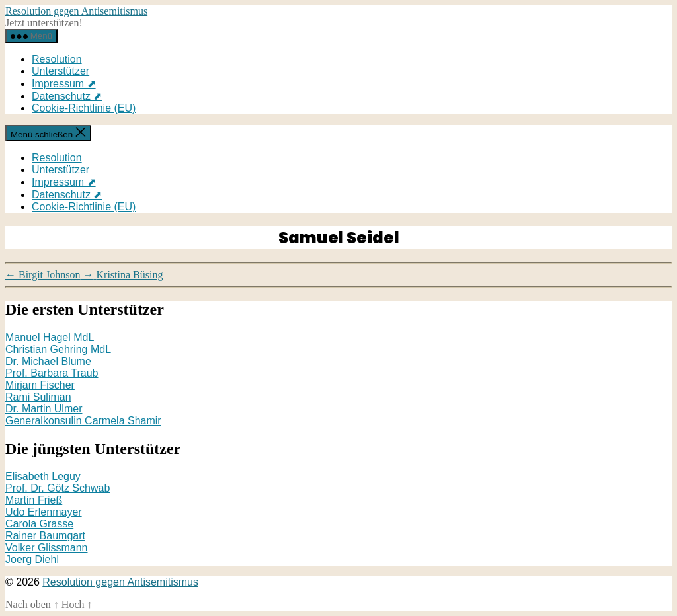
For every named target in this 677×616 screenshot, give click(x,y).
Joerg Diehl (32, 559)
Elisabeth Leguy (43, 476)
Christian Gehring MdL (58, 349)
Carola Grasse (39, 524)
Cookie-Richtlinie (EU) (84, 108)
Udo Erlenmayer (44, 512)
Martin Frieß (34, 500)
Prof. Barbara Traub (52, 373)
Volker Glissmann (47, 548)
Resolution (57, 59)
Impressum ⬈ (64, 84)
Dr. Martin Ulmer (44, 409)
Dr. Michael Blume (48, 361)
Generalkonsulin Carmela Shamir (83, 421)
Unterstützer (60, 71)
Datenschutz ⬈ (67, 96)
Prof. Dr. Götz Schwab (58, 488)
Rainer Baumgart (45, 536)
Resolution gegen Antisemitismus (76, 11)
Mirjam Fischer (40, 385)
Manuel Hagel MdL (50, 337)
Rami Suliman (38, 397)
